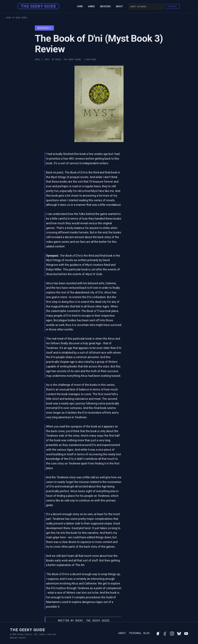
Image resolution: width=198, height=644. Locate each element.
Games (91, 6)
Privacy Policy (18, 638)
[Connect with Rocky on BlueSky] (179, 633)
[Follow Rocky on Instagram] (172, 633)
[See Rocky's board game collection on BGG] (158, 633)
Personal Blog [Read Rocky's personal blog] (139, 633)
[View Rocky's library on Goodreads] (165, 633)
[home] (37, 6)
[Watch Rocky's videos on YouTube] (186, 633)
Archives (105, 6)
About (119, 6)
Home (80, 6)
